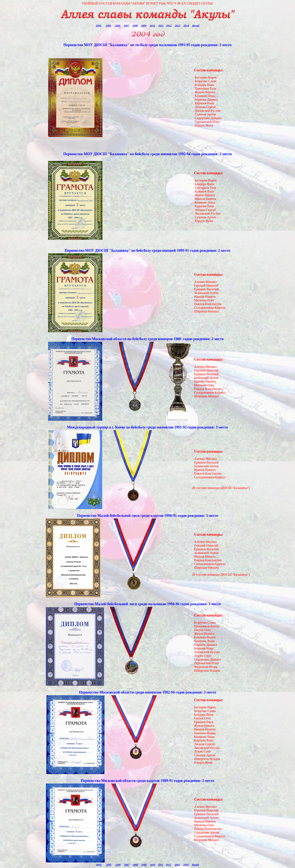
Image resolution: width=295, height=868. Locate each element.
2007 (126, 26)
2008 (135, 26)
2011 (161, 26)
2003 (99, 26)
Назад (196, 26)
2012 (169, 26)
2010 (152, 26)
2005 (108, 26)
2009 (144, 26)
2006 (117, 26)
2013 (177, 26)
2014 (186, 26)
